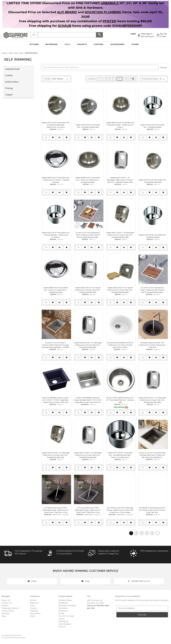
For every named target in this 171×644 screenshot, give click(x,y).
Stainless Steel (12, 69)
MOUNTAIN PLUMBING (103, 12)
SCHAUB (65, 26)
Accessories (119, 44)
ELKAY (61, 613)
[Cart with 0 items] (162, 35)
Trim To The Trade (66, 616)
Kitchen (36, 44)
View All (62, 627)
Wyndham (63, 603)
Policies (5, 606)
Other (136, 44)
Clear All (163, 67)
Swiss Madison (65, 624)
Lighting (100, 44)
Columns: (92, 79)
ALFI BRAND (67, 12)
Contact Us (7, 603)
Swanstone (63, 621)
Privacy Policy (8, 611)
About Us (6, 600)
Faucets (83, 44)
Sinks (69, 44)
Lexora (61, 619)
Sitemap (5, 613)
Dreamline (63, 611)
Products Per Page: (150, 79)
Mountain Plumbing (67, 606)
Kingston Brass (65, 600)
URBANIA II (110, 3)
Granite (9, 75)
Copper (9, 95)
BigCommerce (16, 635)
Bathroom (53, 44)
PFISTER (109, 21)
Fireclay (9, 88)
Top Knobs (63, 608)
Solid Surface (12, 82)
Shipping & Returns (10, 608)
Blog (4, 616)
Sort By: (48, 79)
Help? (133, 34)
